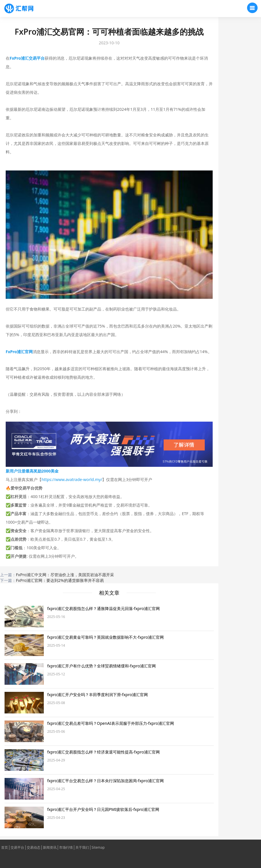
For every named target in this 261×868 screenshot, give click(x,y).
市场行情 (66, 848)
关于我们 (82, 848)
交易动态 (34, 848)
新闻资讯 (50, 848)
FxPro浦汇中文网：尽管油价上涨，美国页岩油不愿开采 (65, 575)
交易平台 (17, 848)
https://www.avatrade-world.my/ (72, 479)
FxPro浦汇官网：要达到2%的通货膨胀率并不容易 (60, 580)
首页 (5, 848)
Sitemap (98, 848)
